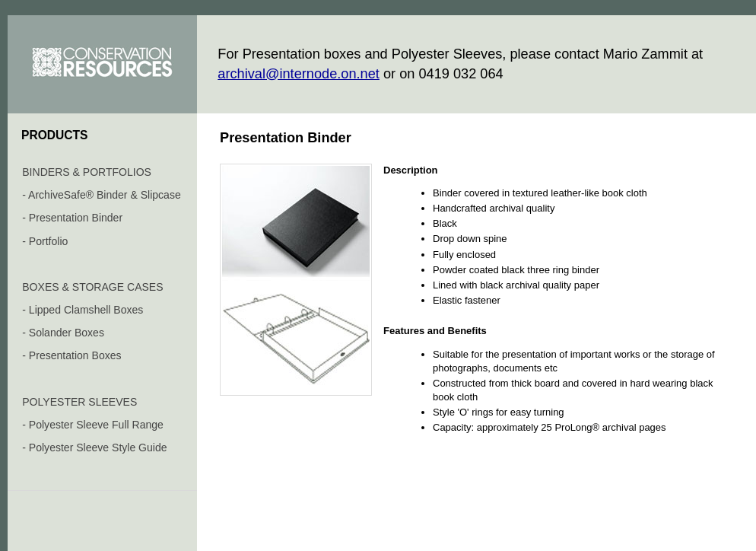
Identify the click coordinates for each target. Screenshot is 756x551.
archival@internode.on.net (299, 74)
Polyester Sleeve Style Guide (98, 447)
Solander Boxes (67, 333)
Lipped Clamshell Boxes (86, 310)
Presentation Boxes (75, 355)
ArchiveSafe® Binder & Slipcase (105, 195)
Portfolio (48, 241)
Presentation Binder (76, 218)
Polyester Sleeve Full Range (96, 425)
